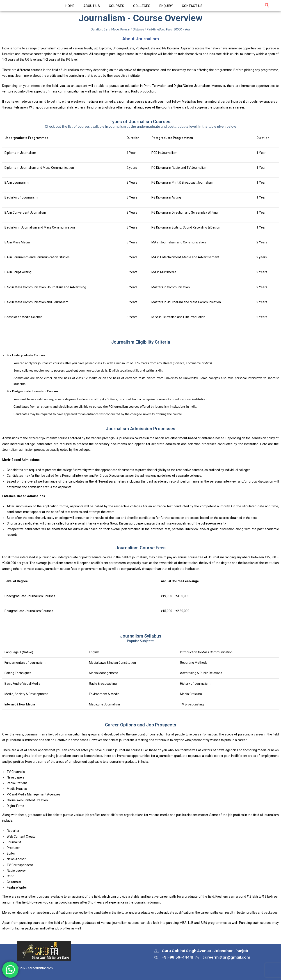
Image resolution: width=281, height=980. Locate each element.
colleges (142, 6)
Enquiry (166, 6)
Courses (117, 6)
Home (70, 6)
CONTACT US (192, 6)
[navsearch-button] (265, 6)
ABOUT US (92, 6)
